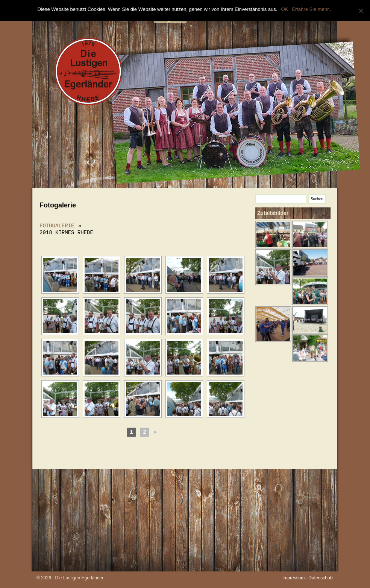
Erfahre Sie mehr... (312, 9)
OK (284, 9)
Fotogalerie (57, 226)
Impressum (293, 578)
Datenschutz (321, 578)
